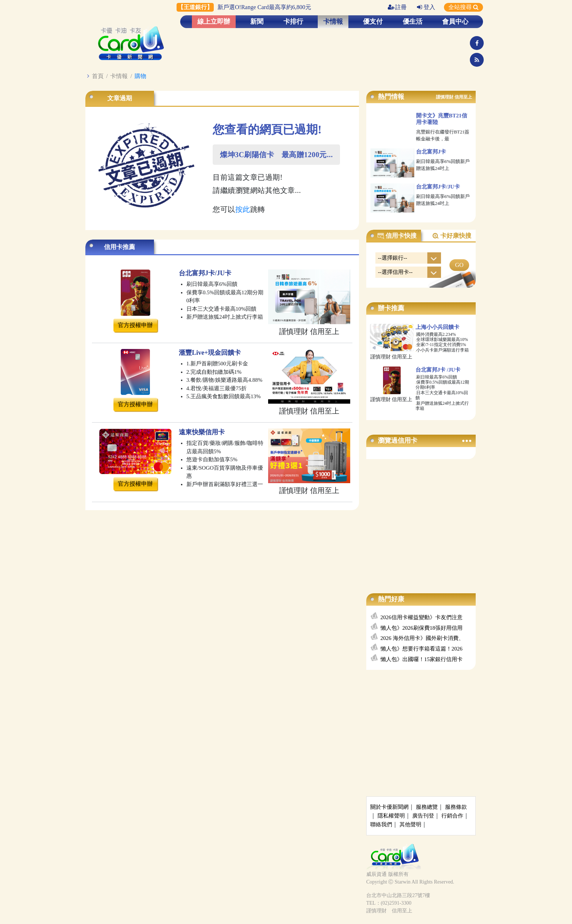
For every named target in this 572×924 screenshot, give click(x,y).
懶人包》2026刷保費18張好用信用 (422, 628)
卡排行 (293, 22)
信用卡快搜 (397, 236)
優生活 (413, 22)
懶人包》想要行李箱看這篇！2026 (422, 649)
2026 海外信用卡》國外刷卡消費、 (422, 638)
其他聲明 (410, 824)
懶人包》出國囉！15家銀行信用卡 (422, 659)
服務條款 (456, 807)
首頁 (98, 76)
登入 (426, 7)
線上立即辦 (214, 22)
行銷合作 (452, 816)
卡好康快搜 (452, 236)
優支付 (373, 22)
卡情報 (333, 22)
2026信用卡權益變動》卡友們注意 (422, 617)
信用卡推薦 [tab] (119, 247)
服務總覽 (427, 807)
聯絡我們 (381, 824)
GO (459, 265)
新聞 (257, 22)
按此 (243, 209)
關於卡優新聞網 (389, 807)
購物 (140, 76)
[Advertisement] (421, 519)
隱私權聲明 (391, 816)
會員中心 (455, 22)
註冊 (397, 7)
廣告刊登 (423, 816)
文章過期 (120, 98)
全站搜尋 (463, 7)
